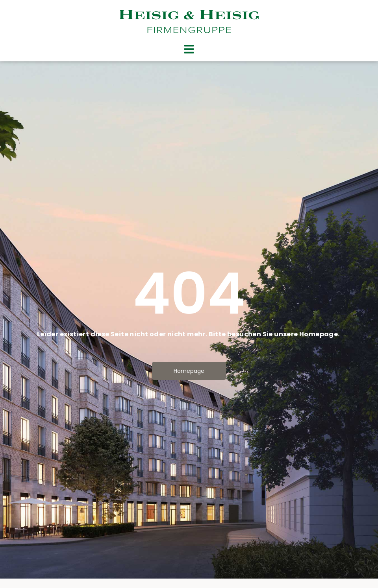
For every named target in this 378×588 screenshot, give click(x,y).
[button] (189, 49)
